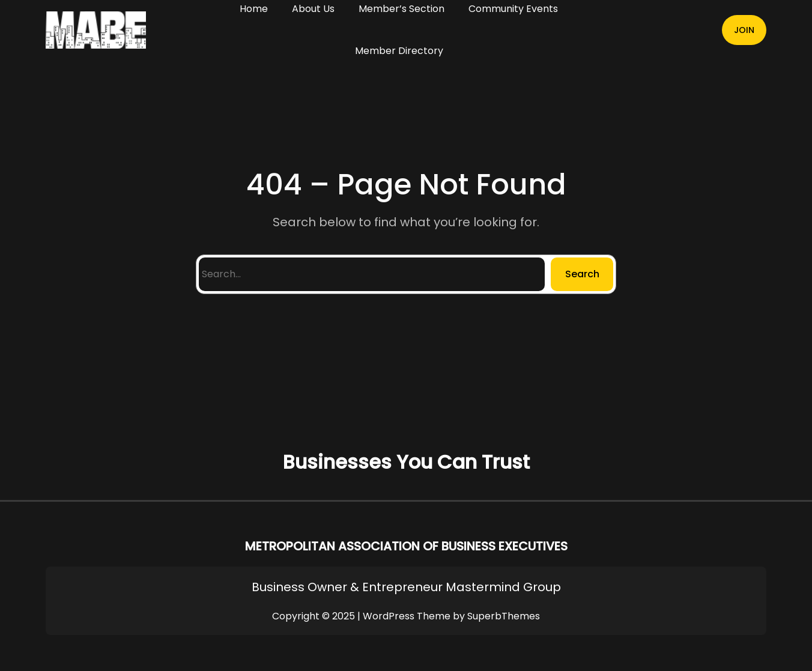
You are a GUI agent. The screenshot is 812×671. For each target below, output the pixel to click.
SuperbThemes (504, 616)
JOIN (744, 30)
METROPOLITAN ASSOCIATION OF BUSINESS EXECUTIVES (406, 546)
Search (582, 274)
